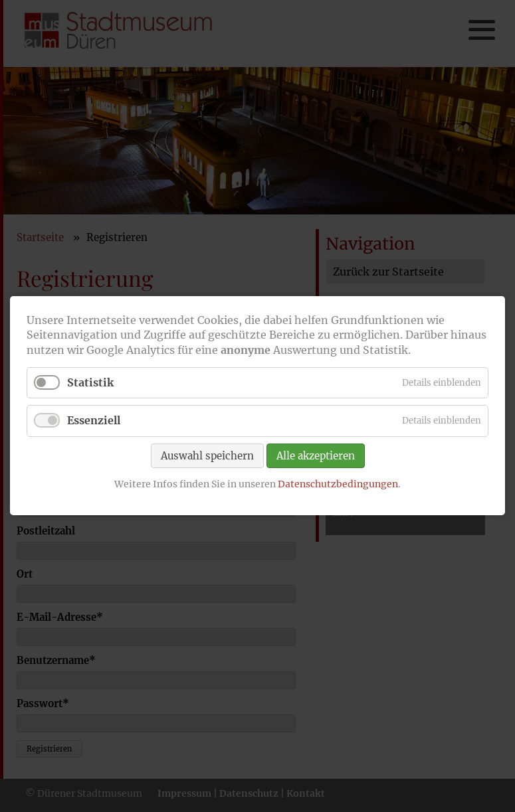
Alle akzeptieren (316, 456)
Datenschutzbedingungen (338, 484)
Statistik (90, 383)
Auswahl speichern (207, 456)
